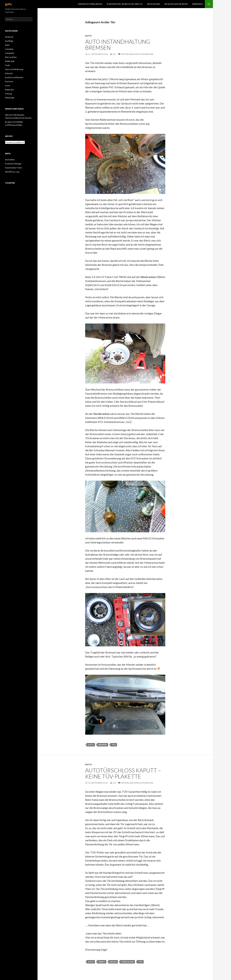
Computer (10, 53)
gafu (8, 4)
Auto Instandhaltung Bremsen (118, 45)
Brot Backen (154, 4)
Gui (114, 54)
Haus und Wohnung (14, 69)
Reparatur (10, 90)
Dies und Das (11, 57)
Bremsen (103, 745)
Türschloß (127, 962)
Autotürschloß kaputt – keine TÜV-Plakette (123, 773)
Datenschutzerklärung (90, 4)
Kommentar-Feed (13, 168)
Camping (9, 49)
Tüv (114, 745)
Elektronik (10, 61)
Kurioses (9, 81)
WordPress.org (12, 172)
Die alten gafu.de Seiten (176, 4)
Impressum (197, 4)
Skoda (113, 962)
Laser (8, 85)
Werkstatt (10, 98)
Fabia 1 (102, 962)
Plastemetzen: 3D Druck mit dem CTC (125, 4)
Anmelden (10, 160)
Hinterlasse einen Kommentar (137, 54)
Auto (88, 36)
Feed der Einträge (13, 164)
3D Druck (9, 37)
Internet (9, 73)
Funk (7, 65)
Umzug (8, 94)
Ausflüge (9, 41)
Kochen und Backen (14, 77)
